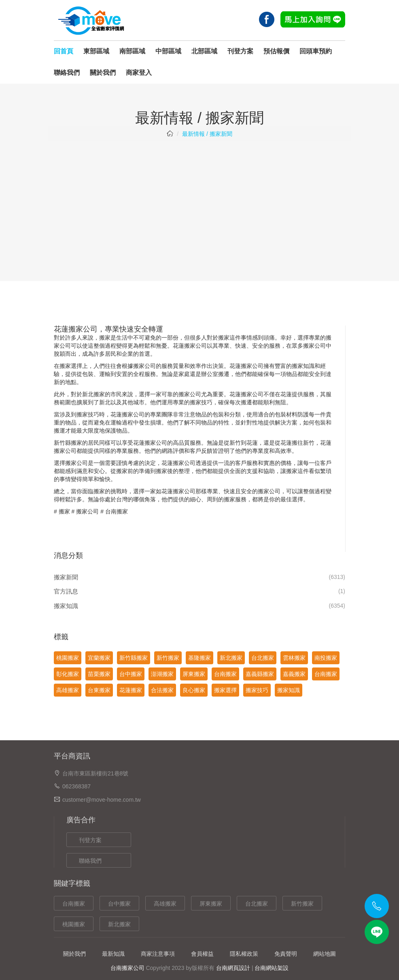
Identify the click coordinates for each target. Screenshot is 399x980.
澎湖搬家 (162, 674)
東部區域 (96, 51)
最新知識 (113, 954)
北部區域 (204, 51)
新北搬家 (93, 394)
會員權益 (202, 954)
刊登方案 (240, 51)
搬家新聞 (66, 577)
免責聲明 (286, 954)
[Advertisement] (199, 206)
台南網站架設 (272, 968)
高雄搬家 (68, 690)
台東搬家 (99, 690)
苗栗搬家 (99, 674)
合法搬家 (162, 690)
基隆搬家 (199, 658)
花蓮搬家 (184, 346)
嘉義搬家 (294, 674)
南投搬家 (326, 658)
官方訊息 (66, 591)
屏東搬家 (194, 674)
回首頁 (64, 51)
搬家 (64, 511)
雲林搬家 (294, 658)
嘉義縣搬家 (260, 674)
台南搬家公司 (127, 968)
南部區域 (132, 51)
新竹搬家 (168, 658)
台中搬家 (131, 674)
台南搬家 (117, 511)
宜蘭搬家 (99, 658)
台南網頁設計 (233, 968)
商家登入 (139, 73)
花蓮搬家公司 (246, 366)
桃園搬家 (68, 658)
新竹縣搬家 (68, 443)
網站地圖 (325, 954)
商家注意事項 (158, 954)
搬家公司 (87, 511)
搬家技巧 (257, 690)
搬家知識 (66, 606)
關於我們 (103, 73)
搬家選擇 (225, 690)
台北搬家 (263, 658)
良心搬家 (194, 690)
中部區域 (168, 51)
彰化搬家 (68, 674)
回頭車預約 (316, 51)
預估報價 (276, 51)
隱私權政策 (244, 954)
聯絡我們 (67, 73)
